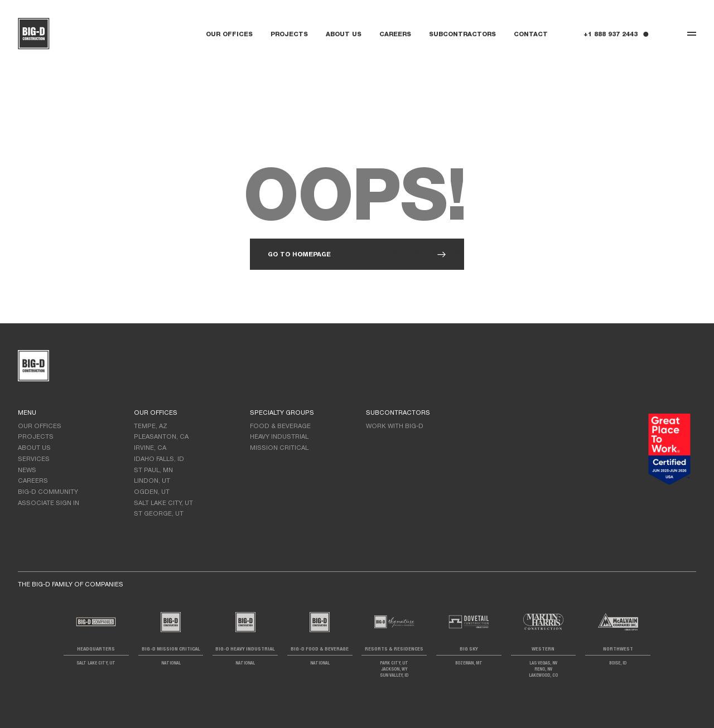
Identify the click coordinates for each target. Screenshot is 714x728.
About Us (344, 35)
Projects (289, 35)
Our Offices (229, 35)
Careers (395, 35)
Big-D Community (48, 492)
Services (34, 459)
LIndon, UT (152, 481)
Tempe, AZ (151, 426)
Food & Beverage (280, 426)
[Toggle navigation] (692, 34)
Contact (531, 35)
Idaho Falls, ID (159, 459)
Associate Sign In (49, 503)
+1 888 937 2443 (611, 35)
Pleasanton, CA (161, 437)
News (27, 470)
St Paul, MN (153, 470)
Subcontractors (462, 35)
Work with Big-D (395, 426)
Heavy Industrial (279, 437)
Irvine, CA (150, 448)
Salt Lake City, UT (163, 503)
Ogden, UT (152, 492)
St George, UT (159, 514)
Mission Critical (279, 448)
